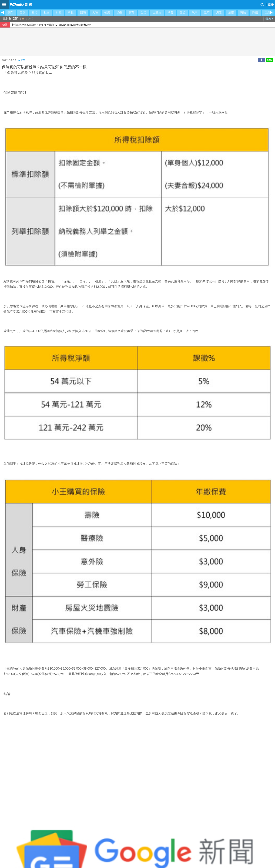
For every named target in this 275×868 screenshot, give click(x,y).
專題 (22, 13)
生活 (143, 13)
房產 (219, 13)
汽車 (195, 13)
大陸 (95, 13)
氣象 (269, 19)
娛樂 (119, 13)
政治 (35, 13)
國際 (83, 13)
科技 (71, 13)
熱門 (10, 13)
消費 (170, 13)
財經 (59, 13)
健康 (107, 13)
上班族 (157, 13)
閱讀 (255, 13)
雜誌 (243, 13)
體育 (131, 13)
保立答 (22, 60)
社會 (47, 13)
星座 (231, 13)
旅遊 (183, 13)
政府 (207, 13)
